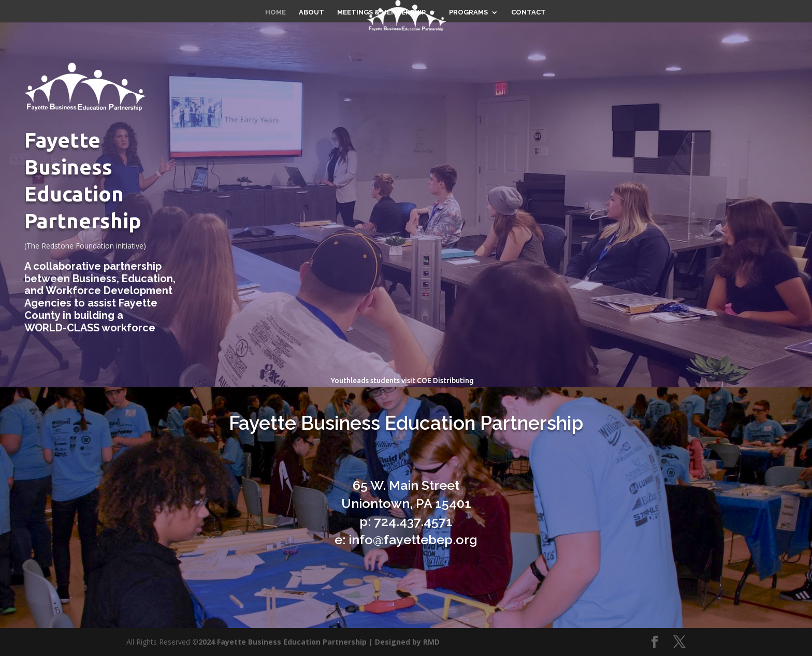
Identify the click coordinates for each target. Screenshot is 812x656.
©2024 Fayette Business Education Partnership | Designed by (308, 642)
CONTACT (528, 12)
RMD (431, 642)
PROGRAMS (468, 12)
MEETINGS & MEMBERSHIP (381, 12)
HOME (275, 12)
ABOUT (311, 12)
